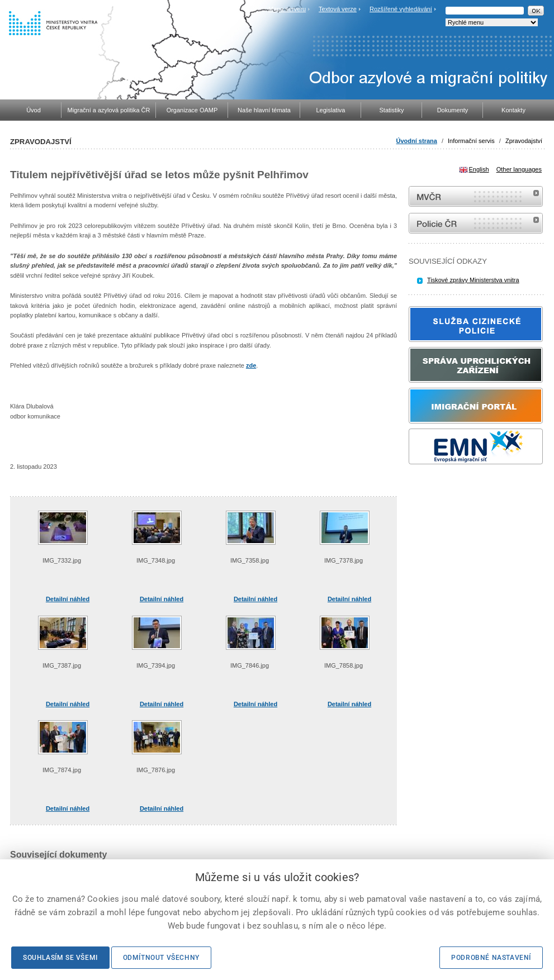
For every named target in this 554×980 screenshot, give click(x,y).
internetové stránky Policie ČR (476, 223)
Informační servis (471, 141)
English (479, 169)
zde (251, 365)
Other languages (519, 169)
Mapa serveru (287, 9)
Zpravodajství (524, 141)
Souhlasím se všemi (60, 958)
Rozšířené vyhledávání (401, 9)
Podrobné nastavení (491, 958)
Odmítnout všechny (161, 958)
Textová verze (338, 9)
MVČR (476, 196)
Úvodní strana (417, 141)
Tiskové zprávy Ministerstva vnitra (473, 280)
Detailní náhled (68, 599)
